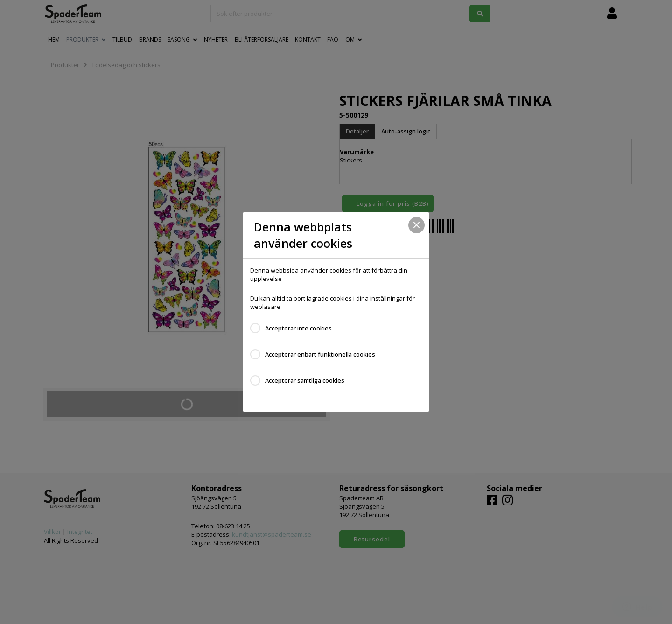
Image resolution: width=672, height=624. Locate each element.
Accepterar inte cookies (298, 328)
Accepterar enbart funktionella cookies (320, 354)
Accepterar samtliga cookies (305, 380)
